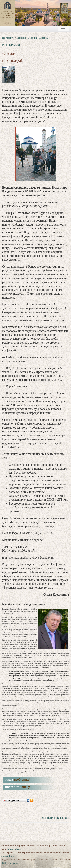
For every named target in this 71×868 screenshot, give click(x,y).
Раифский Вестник (27, 38)
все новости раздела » (54, 818)
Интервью (44, 38)
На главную (9, 38)
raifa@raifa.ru (14, 849)
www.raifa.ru (7, 856)
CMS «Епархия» (10, 863)
